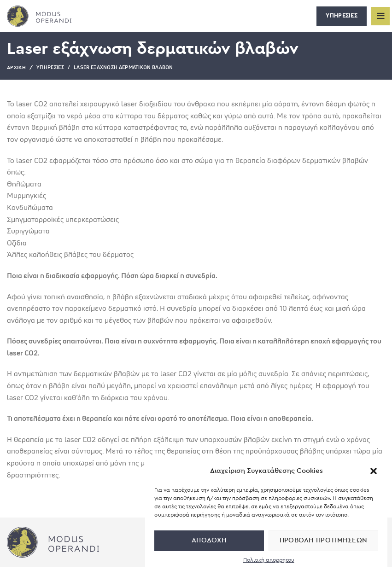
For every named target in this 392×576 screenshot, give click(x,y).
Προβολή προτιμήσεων (324, 540)
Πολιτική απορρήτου (269, 560)
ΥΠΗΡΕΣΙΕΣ (342, 16)
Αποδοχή (209, 540)
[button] (374, 471)
